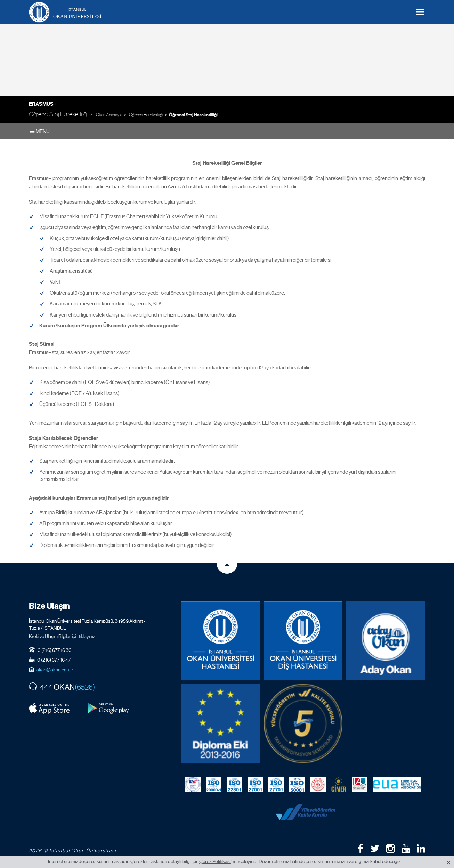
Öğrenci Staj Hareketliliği (193, 115)
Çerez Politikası (215, 861)
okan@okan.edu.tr (55, 670)
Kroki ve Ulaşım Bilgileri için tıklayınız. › (63, 636)
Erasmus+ (43, 104)
